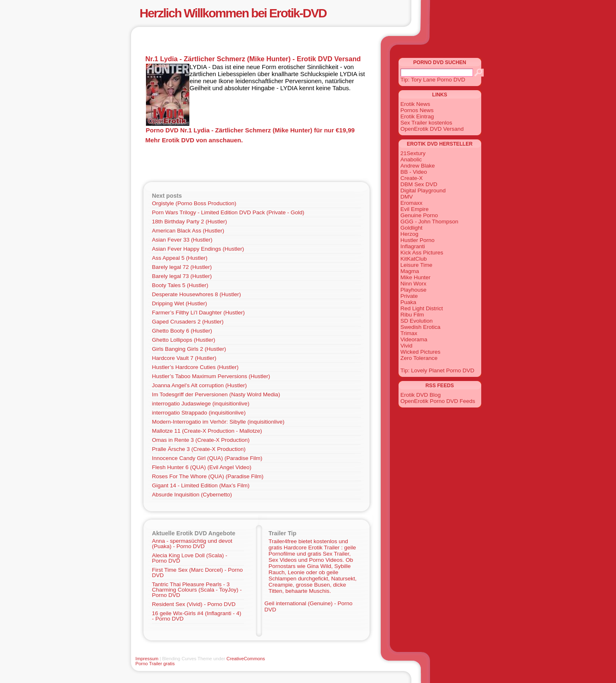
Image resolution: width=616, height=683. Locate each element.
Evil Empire (415, 209)
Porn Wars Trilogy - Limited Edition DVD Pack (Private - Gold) (228, 212)
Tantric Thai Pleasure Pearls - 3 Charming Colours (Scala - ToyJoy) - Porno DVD (197, 590)
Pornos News (417, 110)
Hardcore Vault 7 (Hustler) (184, 358)
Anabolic (411, 159)
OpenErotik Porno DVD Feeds (438, 401)
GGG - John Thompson (430, 222)
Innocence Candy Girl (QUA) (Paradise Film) (207, 458)
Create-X (412, 178)
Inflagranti (413, 246)
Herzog (410, 234)
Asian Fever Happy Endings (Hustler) (198, 249)
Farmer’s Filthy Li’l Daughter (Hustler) (199, 313)
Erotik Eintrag (417, 116)
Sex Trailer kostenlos (426, 123)
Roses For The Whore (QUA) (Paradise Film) (208, 476)
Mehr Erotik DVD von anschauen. (194, 140)
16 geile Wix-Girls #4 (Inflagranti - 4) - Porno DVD (197, 616)
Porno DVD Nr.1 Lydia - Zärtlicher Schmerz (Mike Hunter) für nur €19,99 (250, 130)
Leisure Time (417, 265)
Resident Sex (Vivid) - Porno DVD (194, 604)
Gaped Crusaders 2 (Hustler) (188, 322)
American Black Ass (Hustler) (188, 231)
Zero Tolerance (419, 358)
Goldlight (412, 228)
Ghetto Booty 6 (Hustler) (182, 331)
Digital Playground (423, 191)
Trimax (409, 333)
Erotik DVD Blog (421, 395)
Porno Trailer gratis (155, 664)
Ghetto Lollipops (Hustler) (184, 340)
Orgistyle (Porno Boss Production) (194, 203)
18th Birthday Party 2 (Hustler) (190, 222)
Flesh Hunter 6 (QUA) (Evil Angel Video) (202, 467)
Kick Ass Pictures (422, 253)
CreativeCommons (246, 659)
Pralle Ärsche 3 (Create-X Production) (199, 449)
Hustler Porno (418, 240)
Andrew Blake (418, 166)
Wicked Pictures (421, 352)
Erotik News (415, 104)
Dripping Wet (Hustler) (180, 303)
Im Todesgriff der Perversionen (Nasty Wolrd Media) (216, 394)
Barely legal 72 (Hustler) (182, 267)
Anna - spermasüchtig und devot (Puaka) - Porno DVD (192, 544)
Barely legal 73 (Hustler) (182, 276)
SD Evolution (417, 321)
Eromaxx (412, 203)
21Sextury (413, 153)
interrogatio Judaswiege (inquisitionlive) (201, 404)
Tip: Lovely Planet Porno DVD (438, 370)
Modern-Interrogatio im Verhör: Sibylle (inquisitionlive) (218, 422)
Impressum (147, 659)
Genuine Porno (419, 215)
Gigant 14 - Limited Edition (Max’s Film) (201, 485)
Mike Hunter (416, 277)
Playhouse (414, 290)
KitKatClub (414, 259)
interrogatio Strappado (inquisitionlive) (199, 413)
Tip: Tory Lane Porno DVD (433, 80)
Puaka (408, 302)
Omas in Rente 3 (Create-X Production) (201, 440)
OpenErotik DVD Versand (432, 129)
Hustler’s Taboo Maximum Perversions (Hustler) (211, 376)
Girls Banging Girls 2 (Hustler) (189, 349)
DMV (407, 197)
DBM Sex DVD (419, 184)
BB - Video (414, 172)
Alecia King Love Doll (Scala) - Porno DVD (190, 558)
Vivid (407, 346)
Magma (410, 271)
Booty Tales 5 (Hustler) (180, 285)
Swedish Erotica (421, 327)
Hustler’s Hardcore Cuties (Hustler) (196, 367)
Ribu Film (412, 315)
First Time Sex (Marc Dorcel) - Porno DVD (198, 573)
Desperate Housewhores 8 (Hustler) (197, 294)
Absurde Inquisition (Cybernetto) (192, 495)
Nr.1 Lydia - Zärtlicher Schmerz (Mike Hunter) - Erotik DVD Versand (253, 59)
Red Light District (422, 308)
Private (409, 296)
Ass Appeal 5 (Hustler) (180, 258)
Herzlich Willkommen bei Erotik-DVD (233, 13)
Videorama (414, 339)
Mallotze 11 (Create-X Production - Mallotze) (207, 431)
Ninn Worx (414, 284)
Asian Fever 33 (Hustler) (182, 240)
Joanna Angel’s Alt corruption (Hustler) (199, 385)
